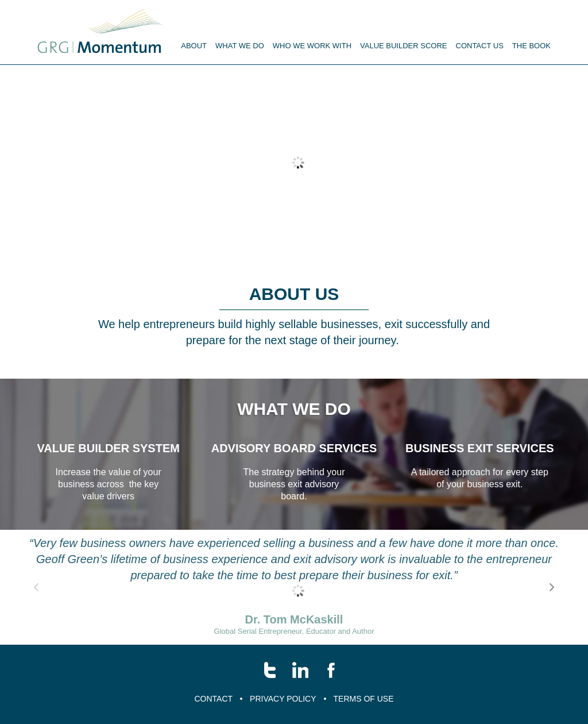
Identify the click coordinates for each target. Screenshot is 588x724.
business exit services (480, 448)
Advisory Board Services (294, 448)
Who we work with (312, 46)
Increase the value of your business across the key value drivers (109, 484)
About (194, 46)
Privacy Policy (283, 699)
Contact (213, 699)
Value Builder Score (403, 46)
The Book (531, 46)
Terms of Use (364, 699)
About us (294, 294)
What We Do (240, 46)
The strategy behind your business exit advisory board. (294, 484)
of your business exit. (479, 484)
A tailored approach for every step (480, 472)
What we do (294, 409)
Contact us (480, 46)
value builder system (108, 448)
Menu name (100, 32)
